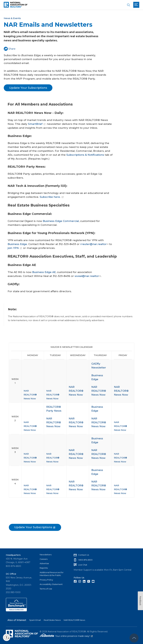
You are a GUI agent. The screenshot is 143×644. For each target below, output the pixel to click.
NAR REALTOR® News (74, 620)
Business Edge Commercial (61, 221)
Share (10, 49)
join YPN (15, 248)
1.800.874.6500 (85, 560)
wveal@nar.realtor (88, 276)
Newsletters (46, 555)
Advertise (44, 563)
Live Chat (83, 565)
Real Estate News (52, 620)
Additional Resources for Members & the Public (52, 574)
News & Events (12, 18)
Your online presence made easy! (74, 636)
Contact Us (84, 555)
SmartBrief (37, 124)
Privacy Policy (46, 580)
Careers (44, 559)
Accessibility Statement (51, 584)
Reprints (44, 568)
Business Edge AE (44, 272)
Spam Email (35, 620)
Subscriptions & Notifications (85, 155)
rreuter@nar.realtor (94, 244)
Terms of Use (46, 589)
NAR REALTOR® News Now (30, 395)
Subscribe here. (52, 197)
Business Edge (17, 244)
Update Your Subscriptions (28, 88)
